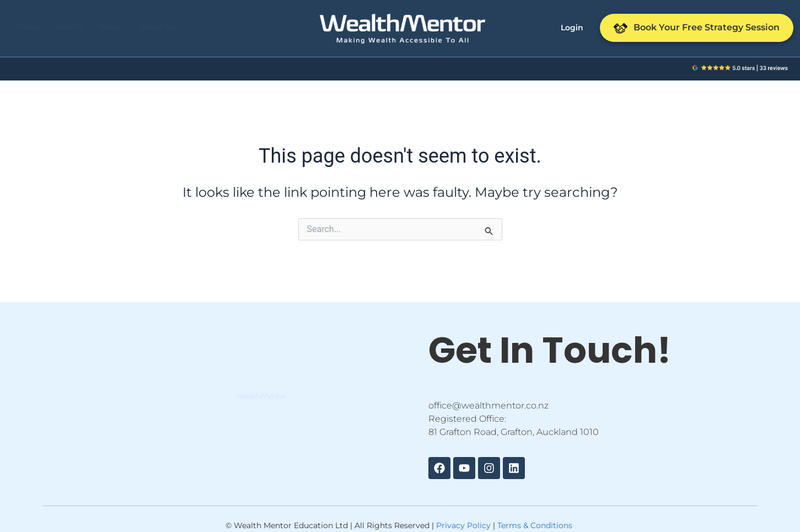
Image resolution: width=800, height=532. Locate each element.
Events (69, 26)
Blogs (111, 26)
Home (27, 26)
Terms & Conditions (535, 525)
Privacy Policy (463, 525)
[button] (162, 27)
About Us (162, 26)
